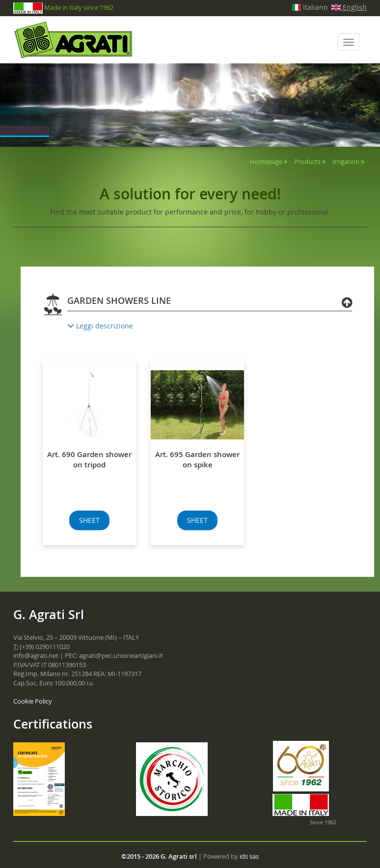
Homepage (266, 162)
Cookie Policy (33, 701)
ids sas (249, 856)
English (349, 7)
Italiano (310, 7)
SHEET (89, 520)
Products (307, 162)
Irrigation (346, 162)
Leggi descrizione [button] (100, 326)
